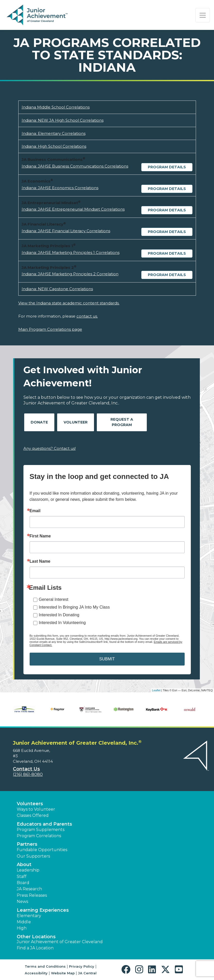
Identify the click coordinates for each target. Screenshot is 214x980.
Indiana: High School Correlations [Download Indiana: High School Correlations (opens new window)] (54, 146)
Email (35, 511)
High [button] (22, 928)
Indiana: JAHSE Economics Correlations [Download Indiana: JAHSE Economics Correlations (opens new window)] (60, 188)
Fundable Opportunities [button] (42, 850)
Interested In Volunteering (62, 623)
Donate (39, 422)
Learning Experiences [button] (43, 910)
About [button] (24, 865)
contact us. (87, 316)
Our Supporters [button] (33, 856)
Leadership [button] (28, 870)
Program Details (167, 167)
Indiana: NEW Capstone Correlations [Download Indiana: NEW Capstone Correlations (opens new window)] (57, 289)
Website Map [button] (63, 973)
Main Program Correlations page (50, 329)
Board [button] (23, 883)
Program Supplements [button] (41, 830)
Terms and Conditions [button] (45, 966)
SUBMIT (107, 659)
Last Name (40, 561)
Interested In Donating (59, 615)
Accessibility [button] (36, 973)
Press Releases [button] (32, 895)
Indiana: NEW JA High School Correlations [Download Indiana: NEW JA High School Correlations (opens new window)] (63, 120)
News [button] (22, 902)
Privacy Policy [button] (82, 966)
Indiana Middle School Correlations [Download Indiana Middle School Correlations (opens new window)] (56, 107)
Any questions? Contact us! (50, 448)
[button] (127, 970)
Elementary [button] (29, 916)
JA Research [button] (29, 889)
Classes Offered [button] (33, 815)
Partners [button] (27, 844)
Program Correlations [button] (39, 836)
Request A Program (122, 422)
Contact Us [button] (26, 769)
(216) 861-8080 (28, 774)
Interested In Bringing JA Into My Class (74, 607)
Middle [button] (24, 922)
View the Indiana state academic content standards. (69, 303)
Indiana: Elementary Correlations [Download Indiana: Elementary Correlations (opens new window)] (54, 133)
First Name (40, 536)
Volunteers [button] (30, 804)
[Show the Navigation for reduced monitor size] (203, 15)
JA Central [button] (87, 973)
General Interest (54, 599)
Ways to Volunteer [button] (36, 809)
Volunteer (76, 422)
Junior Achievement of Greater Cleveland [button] (60, 942)
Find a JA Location (35, 948)
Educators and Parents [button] (44, 824)
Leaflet (156, 690)
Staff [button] (22, 877)
